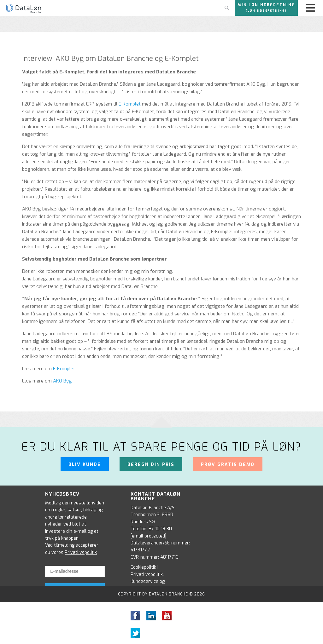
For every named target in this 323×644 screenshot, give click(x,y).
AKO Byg (62, 381)
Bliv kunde (85, 465)
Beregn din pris (151, 465)
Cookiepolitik (143, 567)
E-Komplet (130, 104)
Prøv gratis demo (228, 465)
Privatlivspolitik (81, 552)
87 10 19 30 (160, 529)
